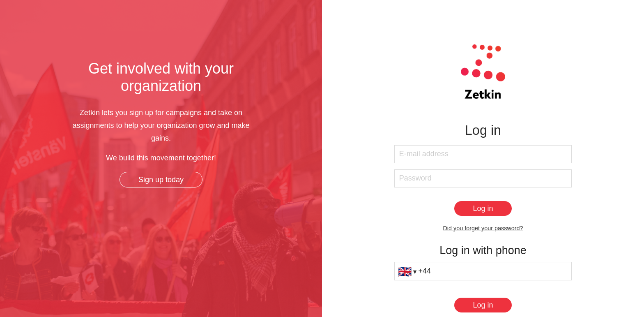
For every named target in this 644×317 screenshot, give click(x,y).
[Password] (483, 179)
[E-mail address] (483, 154)
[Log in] (483, 208)
